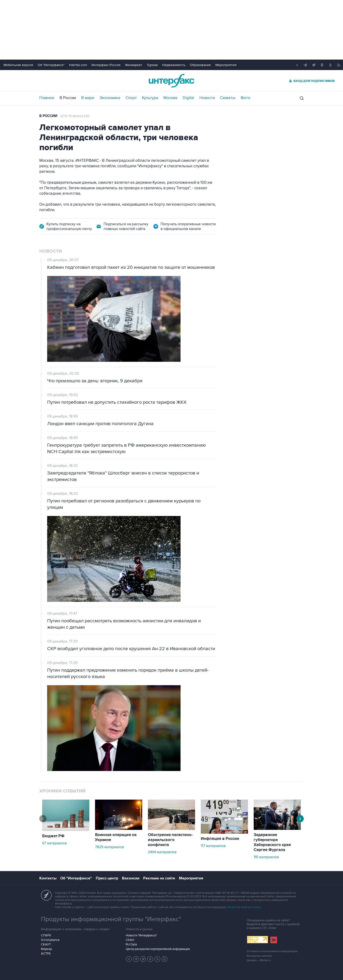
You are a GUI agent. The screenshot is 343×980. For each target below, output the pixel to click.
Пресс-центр (107, 878)
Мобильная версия (18, 65)
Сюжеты (228, 98)
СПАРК (46, 935)
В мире (88, 98)
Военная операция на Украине (116, 837)
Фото (245, 98)
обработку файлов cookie (244, 907)
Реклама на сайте (159, 878)
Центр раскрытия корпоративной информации (158, 949)
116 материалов (266, 857)
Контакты (48, 878)
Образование (200, 65)
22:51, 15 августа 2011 (75, 116)
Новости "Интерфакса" (141, 935)
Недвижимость (174, 65)
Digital (188, 98)
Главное (47, 98)
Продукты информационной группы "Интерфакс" (111, 919)
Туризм (152, 65)
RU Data (131, 944)
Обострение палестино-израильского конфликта (170, 840)
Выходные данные (259, 956)
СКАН (130, 940)
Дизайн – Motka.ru (259, 960)
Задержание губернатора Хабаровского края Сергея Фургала (272, 842)
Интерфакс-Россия (106, 65)
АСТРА (46, 954)
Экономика (110, 98)
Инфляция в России (220, 839)
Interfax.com (78, 65)
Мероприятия (226, 65)
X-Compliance (50, 940)
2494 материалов (162, 852)
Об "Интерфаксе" (51, 65)
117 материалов (213, 846)
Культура (150, 98)
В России (68, 98)
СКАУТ (46, 944)
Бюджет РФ (53, 836)
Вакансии (131, 878)
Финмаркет (134, 65)
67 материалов (54, 843)
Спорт (131, 98)
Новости (207, 98)
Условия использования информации (272, 951)
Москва (170, 98)
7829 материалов (109, 847)
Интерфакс (171, 81)
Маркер (46, 949)
